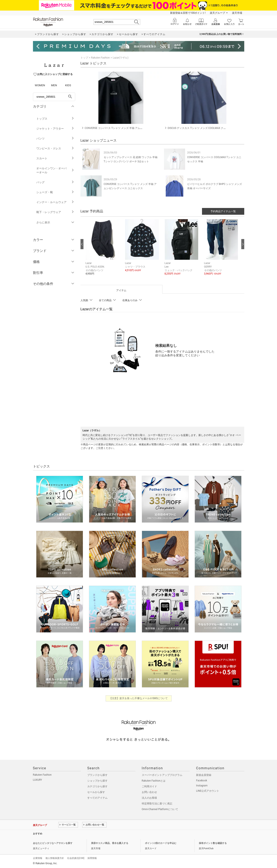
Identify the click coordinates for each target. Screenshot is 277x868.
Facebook (202, 781)
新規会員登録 (204, 775)
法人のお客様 (149, 798)
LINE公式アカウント (208, 791)
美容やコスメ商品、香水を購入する (110, 843)
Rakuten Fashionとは (154, 781)
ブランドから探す (97, 775)
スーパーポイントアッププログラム (162, 775)
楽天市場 (237, 13)
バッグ (55, 182)
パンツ (55, 139)
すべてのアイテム (97, 798)
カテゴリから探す (97, 786)
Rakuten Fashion (100, 58)
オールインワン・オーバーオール (55, 170)
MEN (54, 85)
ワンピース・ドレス (55, 148)
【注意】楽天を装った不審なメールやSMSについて (138, 698)
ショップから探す (97, 781)
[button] (103, 250)
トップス (55, 119)
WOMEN (40, 85)
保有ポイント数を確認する (213, 843)
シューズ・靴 (55, 192)
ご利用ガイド (149, 786)
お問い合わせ (149, 792)
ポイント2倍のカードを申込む (161, 843)
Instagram (202, 786)
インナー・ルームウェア (55, 202)
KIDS (68, 85)
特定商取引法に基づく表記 (157, 804)
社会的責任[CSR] (76, 858)
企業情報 (38, 858)
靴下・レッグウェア (55, 212)
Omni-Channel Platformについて (160, 809)
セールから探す (96, 792)
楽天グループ (217, 13)
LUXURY (38, 780)
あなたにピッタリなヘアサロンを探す (53, 843)
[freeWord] (54, 97)
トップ (84, 58)
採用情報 (92, 858)
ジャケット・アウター (55, 129)
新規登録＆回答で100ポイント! (188, 13)
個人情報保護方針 (55, 858)
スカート (55, 158)
